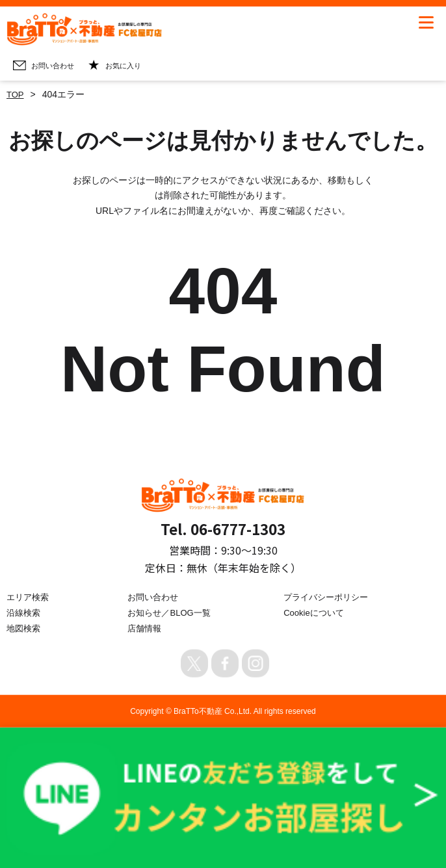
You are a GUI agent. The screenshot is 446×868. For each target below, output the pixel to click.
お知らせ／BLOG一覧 (172, 612)
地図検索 (25, 627)
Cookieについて (316, 612)
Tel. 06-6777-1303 (223, 528)
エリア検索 (29, 597)
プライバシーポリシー (329, 597)
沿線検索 (25, 612)
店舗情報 (146, 627)
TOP (16, 95)
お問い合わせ (155, 597)
